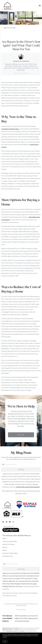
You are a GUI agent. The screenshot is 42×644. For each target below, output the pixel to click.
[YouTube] (10, 522)
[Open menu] (40, 6)
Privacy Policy (21, 610)
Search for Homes (8, 544)
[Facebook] (3, 522)
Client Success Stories (10, 541)
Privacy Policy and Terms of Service (28, 487)
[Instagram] (13, 522)
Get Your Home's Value (10, 553)
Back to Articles (10, 28)
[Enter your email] (23, 464)
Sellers (5, 550)
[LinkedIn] (6, 522)
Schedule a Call (8, 556)
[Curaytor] (11, 531)
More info (10, 637)
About (5, 538)
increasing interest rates (10, 129)
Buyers (5, 547)
